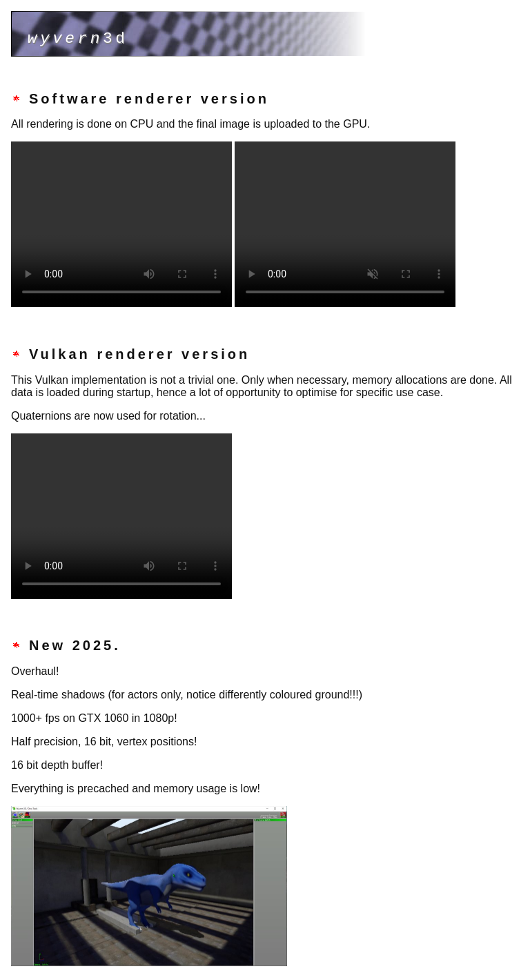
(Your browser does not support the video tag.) (121, 224)
